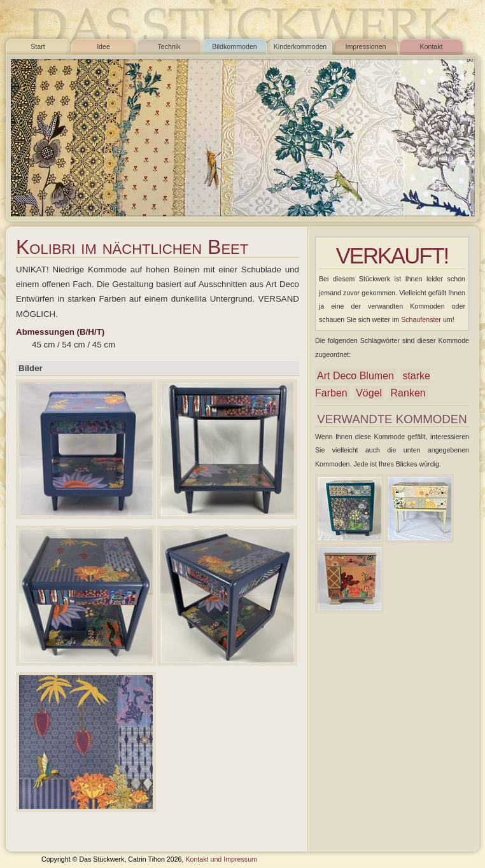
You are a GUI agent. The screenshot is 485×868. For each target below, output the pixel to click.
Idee (103, 46)
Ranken (408, 393)
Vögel (369, 393)
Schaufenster (421, 319)
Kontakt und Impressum (221, 859)
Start (38, 46)
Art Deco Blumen (355, 376)
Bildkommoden (234, 46)
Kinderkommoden (300, 46)
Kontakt (431, 46)
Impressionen (366, 46)
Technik (169, 46)
